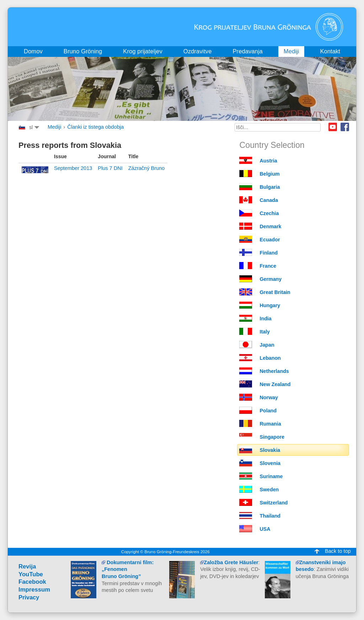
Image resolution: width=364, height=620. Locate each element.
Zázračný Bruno (146, 168)
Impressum (34, 590)
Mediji (54, 127)
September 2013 (73, 168)
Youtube (333, 127)
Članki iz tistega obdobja (95, 127)
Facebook (345, 127)
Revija (27, 566)
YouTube (31, 574)
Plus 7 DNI (110, 168)
